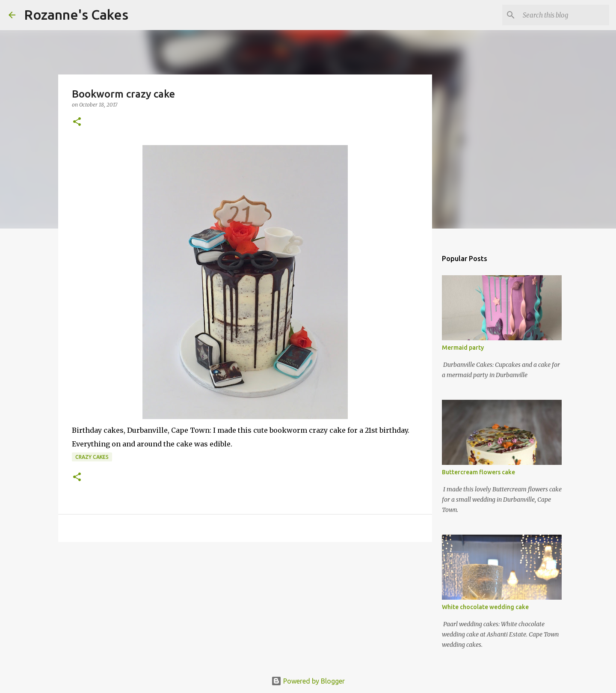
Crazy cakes (92, 457)
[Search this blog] (564, 15)
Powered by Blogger (308, 681)
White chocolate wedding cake (485, 607)
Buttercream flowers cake (478, 472)
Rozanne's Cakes (76, 15)
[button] (77, 122)
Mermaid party (463, 348)
